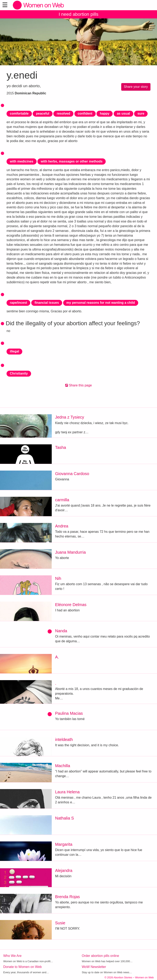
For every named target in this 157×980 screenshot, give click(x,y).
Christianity (19, 373)
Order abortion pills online (100, 956)
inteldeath (64, 740)
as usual (123, 113)
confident (85, 113)
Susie (60, 923)
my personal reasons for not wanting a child (101, 303)
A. (57, 657)
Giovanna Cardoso (72, 474)
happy (105, 113)
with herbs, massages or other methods (72, 161)
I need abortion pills (78, 14)
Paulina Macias (69, 713)
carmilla (62, 500)
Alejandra (64, 870)
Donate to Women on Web (22, 967)
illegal (14, 351)
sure (141, 113)
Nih (58, 578)
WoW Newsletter (94, 967)
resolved (63, 113)
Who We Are (12, 956)
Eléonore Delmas (71, 605)
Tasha (60, 447)
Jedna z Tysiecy (70, 417)
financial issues (47, 303)
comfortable (19, 113)
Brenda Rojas (67, 897)
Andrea (62, 526)
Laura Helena (67, 792)
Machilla (62, 766)
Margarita (64, 844)
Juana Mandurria (70, 552)
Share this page (79, 385)
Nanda (61, 631)
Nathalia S (64, 818)
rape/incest (18, 303)
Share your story (136, 87)
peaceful (43, 113)
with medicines (22, 161)
